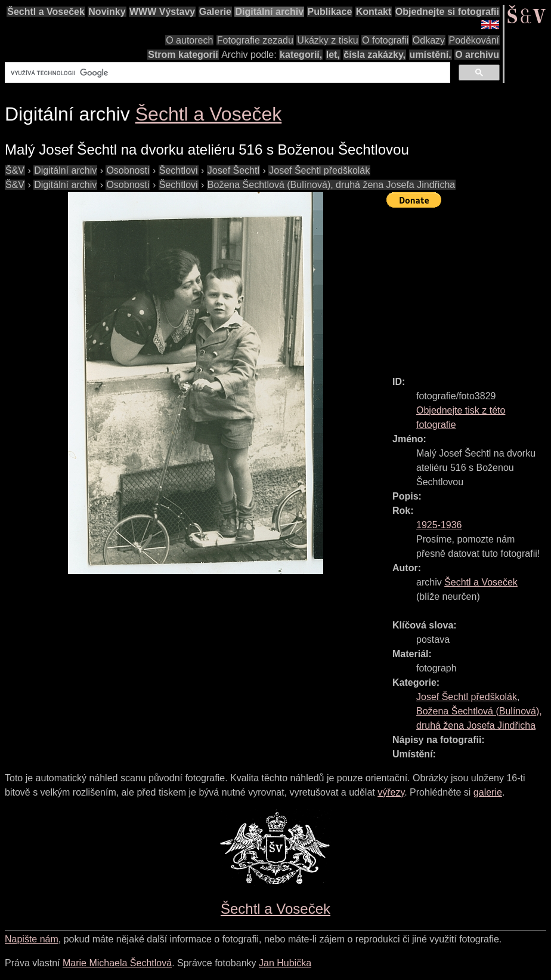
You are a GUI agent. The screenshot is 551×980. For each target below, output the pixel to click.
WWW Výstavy (162, 12)
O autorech (189, 40)
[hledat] (226, 73)
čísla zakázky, (374, 55)
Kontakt (374, 12)
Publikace (330, 12)
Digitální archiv (269, 12)
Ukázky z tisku (327, 40)
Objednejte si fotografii (447, 12)
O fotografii (385, 40)
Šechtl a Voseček (46, 12)
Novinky (107, 12)
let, (333, 55)
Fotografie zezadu (255, 40)
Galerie (215, 12)
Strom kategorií (183, 55)
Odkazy (429, 40)
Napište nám (32, 939)
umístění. (431, 55)
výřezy (391, 792)
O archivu (477, 55)
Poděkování (474, 40)
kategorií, (301, 55)
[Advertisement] (469, 286)
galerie (488, 792)
